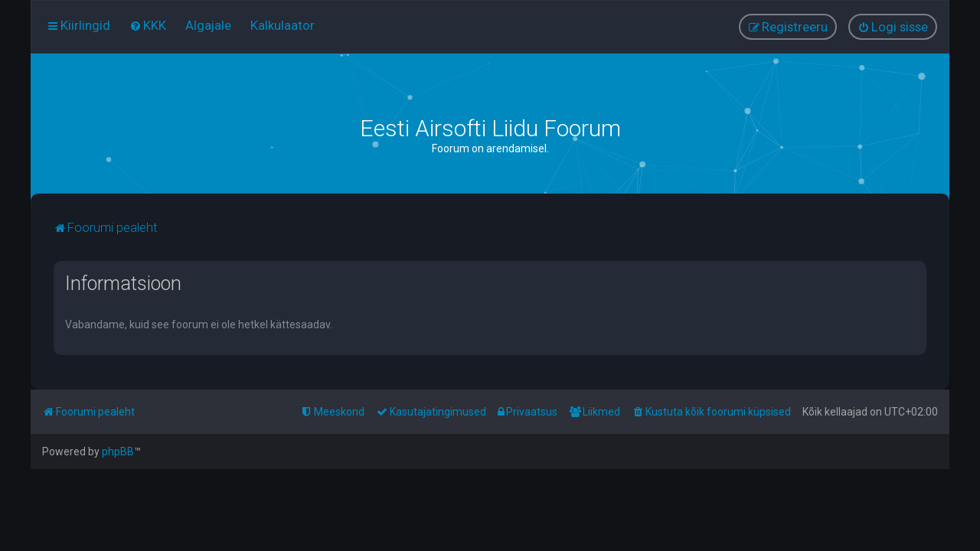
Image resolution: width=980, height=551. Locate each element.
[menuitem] (148, 25)
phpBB (118, 452)
